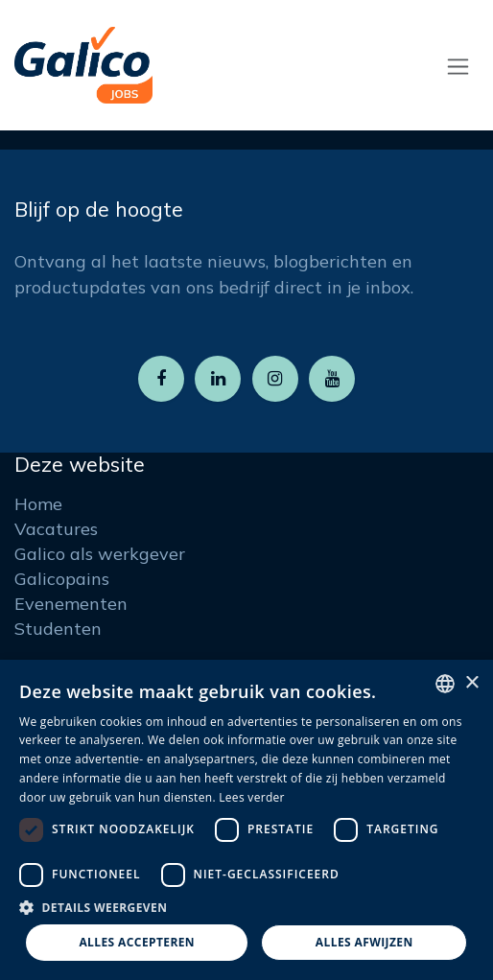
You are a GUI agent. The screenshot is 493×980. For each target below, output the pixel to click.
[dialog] (246, 820)
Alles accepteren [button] (137, 942)
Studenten (58, 629)
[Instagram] (275, 379)
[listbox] (445, 684)
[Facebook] (161, 379)
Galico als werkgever (100, 554)
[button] (246, 907)
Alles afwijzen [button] (364, 942)
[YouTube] (332, 379)
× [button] (471, 683)
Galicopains (62, 579)
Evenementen (71, 604)
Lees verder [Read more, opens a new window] (252, 797)
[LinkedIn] (218, 379)
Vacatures (56, 529)
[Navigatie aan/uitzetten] (458, 66)
